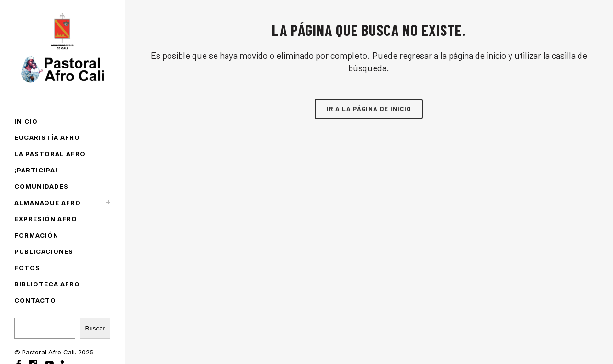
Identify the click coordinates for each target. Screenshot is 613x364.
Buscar (95, 328)
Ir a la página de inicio (369, 109)
